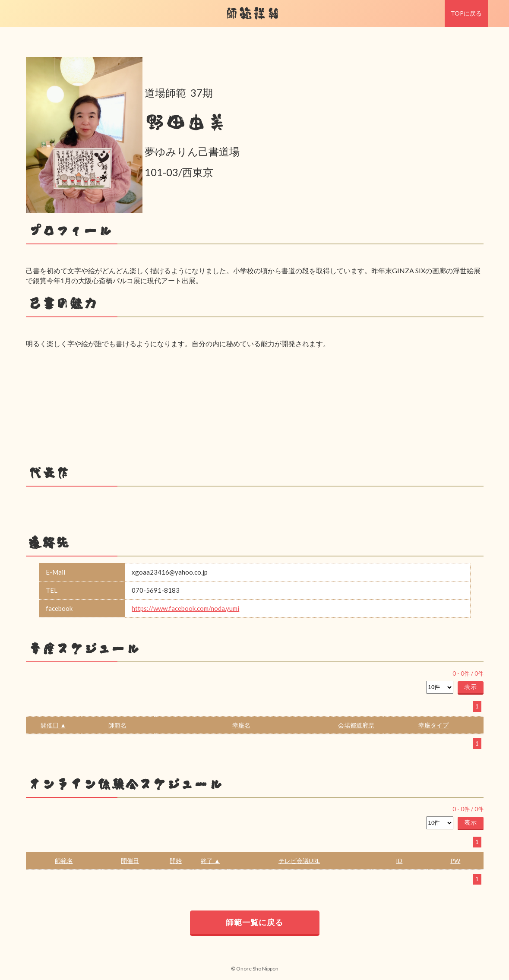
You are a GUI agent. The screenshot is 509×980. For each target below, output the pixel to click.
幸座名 (241, 725)
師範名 (117, 725)
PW (455, 861)
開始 (176, 861)
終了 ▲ (210, 861)
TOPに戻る (466, 13)
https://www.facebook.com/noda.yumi (185, 608)
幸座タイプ (433, 725)
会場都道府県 (356, 725)
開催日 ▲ (53, 725)
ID (399, 861)
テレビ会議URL (299, 861)
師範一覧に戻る (254, 922)
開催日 (130, 861)
